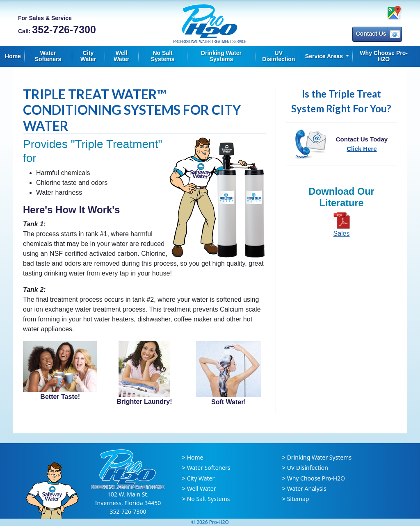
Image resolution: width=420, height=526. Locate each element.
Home (13, 56)
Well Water (121, 56)
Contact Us (378, 34)
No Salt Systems (163, 56)
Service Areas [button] (325, 56)
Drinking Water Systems (221, 56)
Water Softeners (48, 56)
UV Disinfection (278, 56)
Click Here (362, 149)
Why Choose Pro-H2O (384, 56)
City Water (88, 56)
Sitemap (298, 499)
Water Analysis (307, 488)
